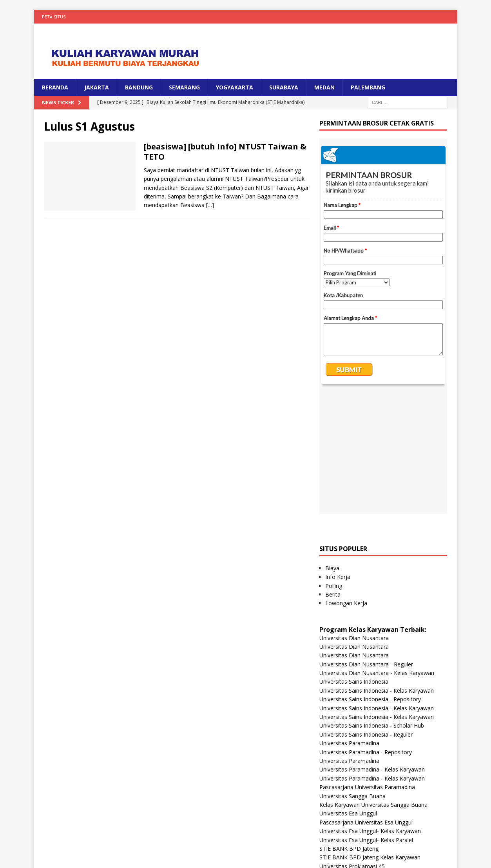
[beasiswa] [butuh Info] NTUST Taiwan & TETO (225, 152)
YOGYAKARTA (235, 87)
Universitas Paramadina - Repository (366, 633)
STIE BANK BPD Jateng (349, 730)
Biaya (332, 449)
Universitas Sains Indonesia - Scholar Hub (372, 607)
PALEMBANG (368, 87)
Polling (334, 467)
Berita (333, 476)
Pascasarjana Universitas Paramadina (367, 668)
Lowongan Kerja (346, 484)
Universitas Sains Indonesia (354, 563)
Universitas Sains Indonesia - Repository (370, 580)
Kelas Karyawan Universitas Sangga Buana (373, 686)
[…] (210, 205)
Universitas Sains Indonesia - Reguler (366, 616)
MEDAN (324, 87)
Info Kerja (338, 458)
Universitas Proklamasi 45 (352, 747)
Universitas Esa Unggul (348, 694)
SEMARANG (184, 87)
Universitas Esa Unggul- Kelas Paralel (366, 721)
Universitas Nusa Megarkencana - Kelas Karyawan (383, 818)
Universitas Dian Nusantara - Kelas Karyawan (377, 554)
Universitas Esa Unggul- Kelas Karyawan (370, 712)
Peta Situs (54, 17)
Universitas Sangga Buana (352, 677)
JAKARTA (97, 87)
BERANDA (55, 87)
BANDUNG (139, 87)
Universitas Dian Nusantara (354, 519)
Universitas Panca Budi (348, 791)
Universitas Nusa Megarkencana (360, 809)
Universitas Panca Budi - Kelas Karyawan (371, 800)
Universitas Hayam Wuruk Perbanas (365, 765)
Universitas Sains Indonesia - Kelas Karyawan (377, 572)
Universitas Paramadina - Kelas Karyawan (372, 651)
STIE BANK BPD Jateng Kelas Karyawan (370, 738)
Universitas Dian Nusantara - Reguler (366, 545)
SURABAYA (284, 87)
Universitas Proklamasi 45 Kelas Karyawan (373, 756)
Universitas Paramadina (349, 624)
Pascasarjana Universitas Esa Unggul (366, 703)
